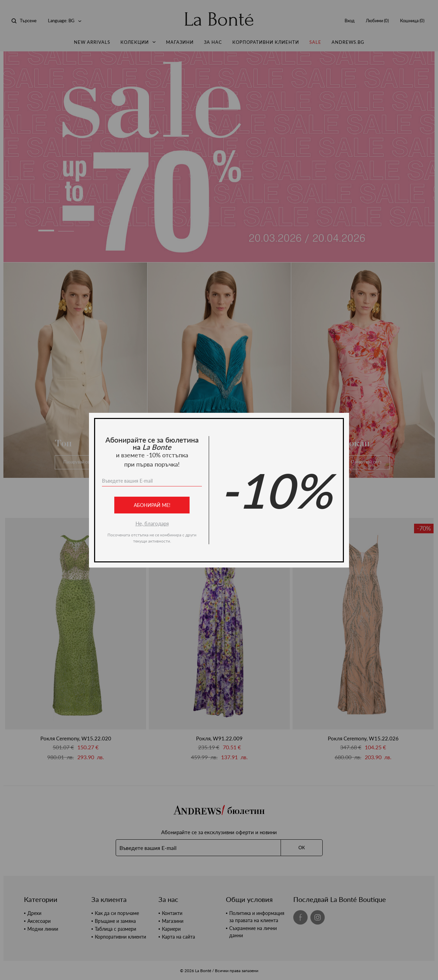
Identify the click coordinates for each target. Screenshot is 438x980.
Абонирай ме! (152, 505)
